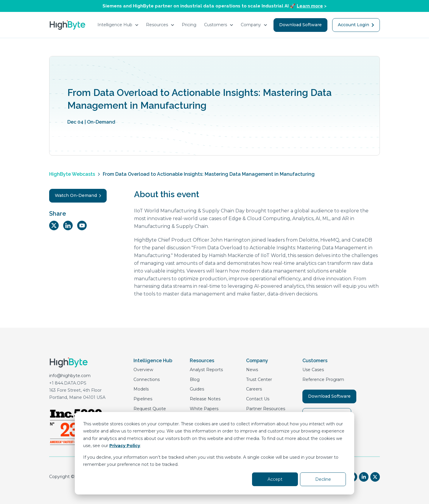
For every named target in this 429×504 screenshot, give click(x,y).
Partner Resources (266, 409)
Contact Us (258, 399)
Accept (275, 479)
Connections (147, 379)
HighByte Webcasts (72, 174)
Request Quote (150, 409)
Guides (197, 389)
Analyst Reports (206, 370)
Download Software (300, 25)
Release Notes (205, 399)
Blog (195, 379)
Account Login (356, 25)
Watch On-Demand (78, 195)
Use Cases (313, 370)
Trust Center (259, 379)
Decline (323, 479)
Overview (143, 370)
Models (141, 389)
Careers (254, 389)
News (252, 370)
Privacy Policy (125, 446)
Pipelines (143, 399)
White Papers (204, 409)
